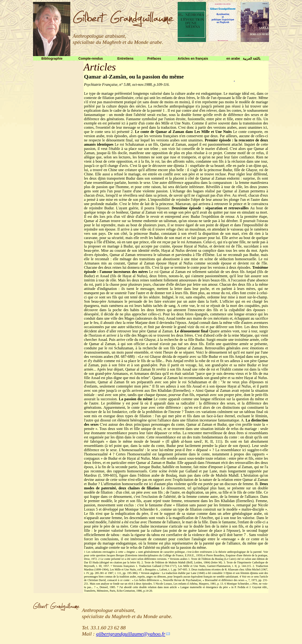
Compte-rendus (90, 58)
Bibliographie (52, 58)
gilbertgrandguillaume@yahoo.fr (131, 634)
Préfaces (154, 58)
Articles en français (193, 58)
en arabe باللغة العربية (243, 58)
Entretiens (125, 58)
